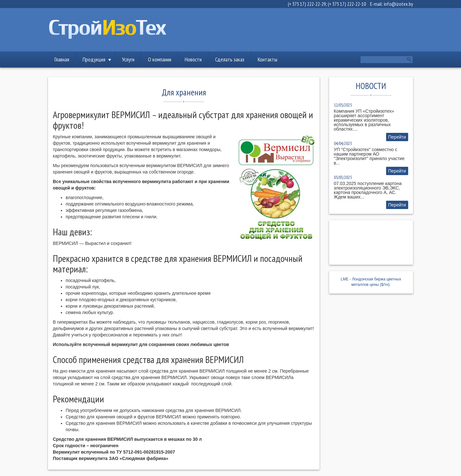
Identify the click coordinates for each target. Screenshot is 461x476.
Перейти (397, 137)
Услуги (128, 59)
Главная (62, 59)
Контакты (267, 59)
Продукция (94, 59)
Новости (193, 59)
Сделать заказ (230, 59)
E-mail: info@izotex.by (392, 4)
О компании (160, 59)
